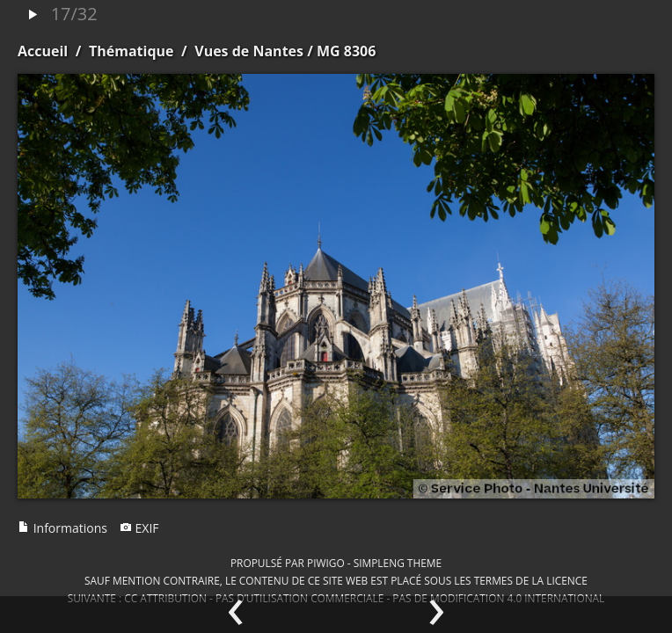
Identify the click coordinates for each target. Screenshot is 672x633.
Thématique (131, 51)
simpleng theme (398, 563)
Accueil (43, 51)
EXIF (139, 528)
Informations (62, 528)
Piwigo (326, 563)
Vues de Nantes (249, 51)
